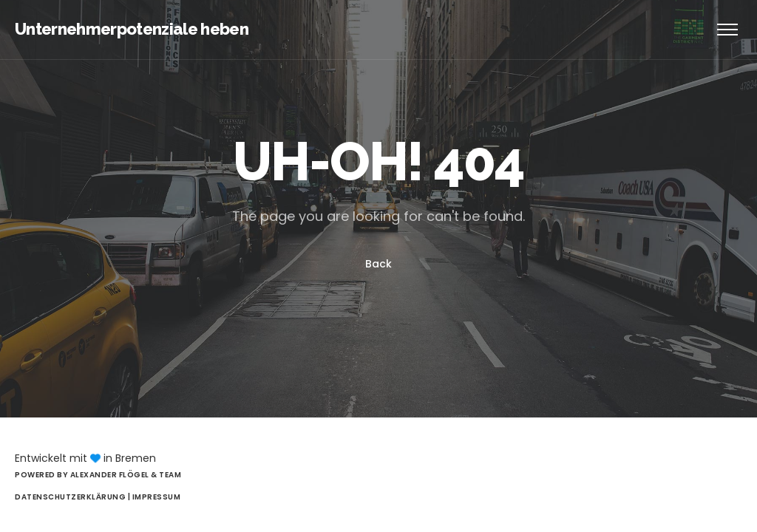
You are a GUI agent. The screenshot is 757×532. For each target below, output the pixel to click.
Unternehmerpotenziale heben (132, 29)
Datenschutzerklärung (71, 497)
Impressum (157, 497)
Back (378, 264)
